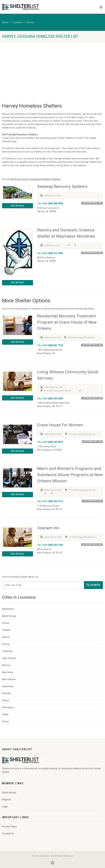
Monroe (6, 665)
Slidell (5, 714)
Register (7, 800)
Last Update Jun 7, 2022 (93, 501)
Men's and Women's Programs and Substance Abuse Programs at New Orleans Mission (70, 475)
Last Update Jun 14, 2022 (92, 345)
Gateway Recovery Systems (62, 187)
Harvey (30, 22)
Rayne (5, 700)
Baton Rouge (9, 616)
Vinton (6, 721)
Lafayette (7, 651)
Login (5, 807)
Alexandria (8, 609)
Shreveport (8, 707)
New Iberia (8, 672)
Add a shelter (9, 793)
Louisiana (17, 22)
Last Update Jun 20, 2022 (92, 253)
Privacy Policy (9, 826)
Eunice (6, 623)
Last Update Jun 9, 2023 (93, 441)
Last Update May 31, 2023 (92, 203)
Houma (6, 644)
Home (5, 22)
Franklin (6, 630)
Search (93, 585)
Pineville (6, 693)
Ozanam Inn (48, 528)
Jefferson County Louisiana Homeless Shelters (35, 179)
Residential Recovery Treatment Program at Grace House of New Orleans (67, 322)
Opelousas (8, 686)
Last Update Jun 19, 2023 (92, 544)
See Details (18, 206)
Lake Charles (9, 658)
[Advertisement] (52, 68)
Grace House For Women (60, 425)
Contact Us (8, 834)
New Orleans (9, 679)
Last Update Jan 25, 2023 (92, 398)
